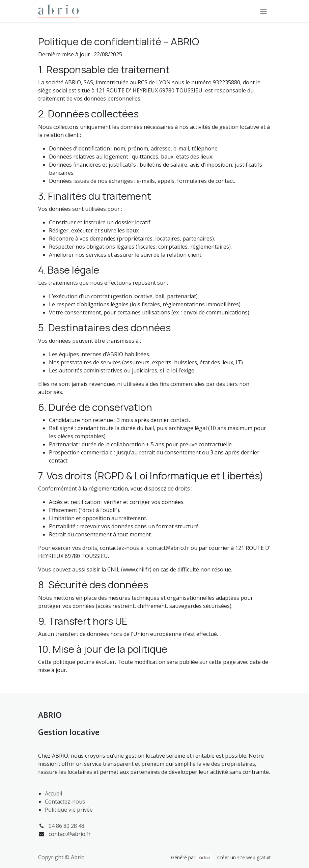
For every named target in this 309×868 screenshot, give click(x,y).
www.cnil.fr (136, 569)
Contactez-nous (65, 802)
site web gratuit (254, 857)
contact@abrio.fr (70, 834)
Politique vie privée (69, 810)
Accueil (53, 793)
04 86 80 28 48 (66, 826)
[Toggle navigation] (263, 11)
